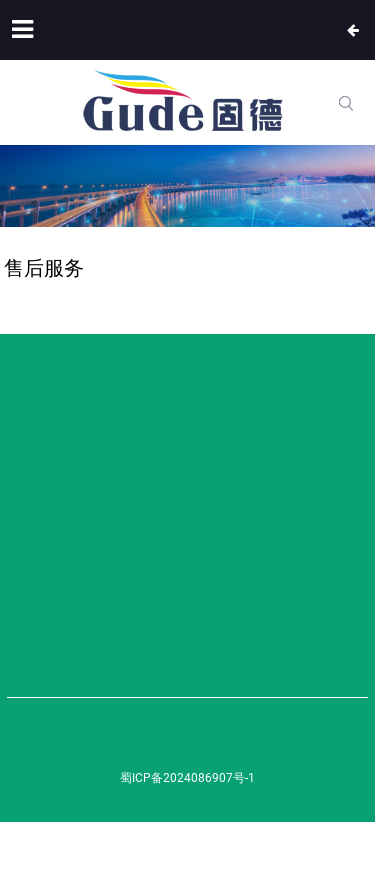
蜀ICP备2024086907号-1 (187, 778)
